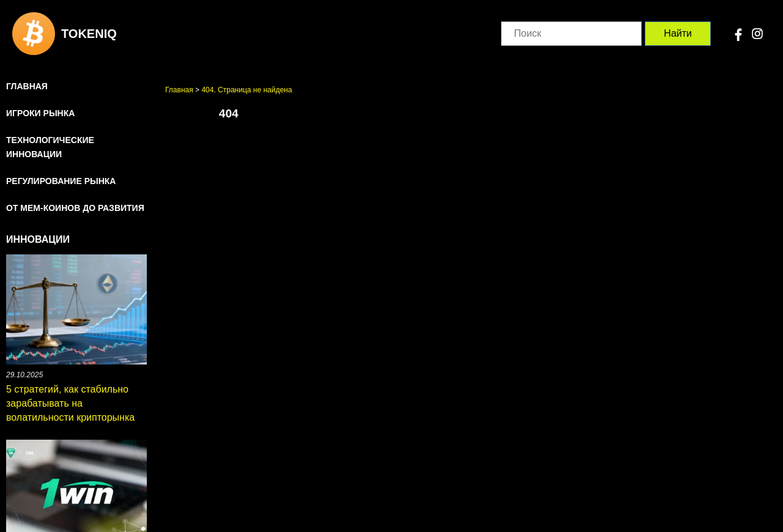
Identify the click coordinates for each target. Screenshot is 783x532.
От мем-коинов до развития (75, 208)
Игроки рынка (40, 113)
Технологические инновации (50, 147)
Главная (27, 86)
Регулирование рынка (61, 181)
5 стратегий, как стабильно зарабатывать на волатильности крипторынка (70, 403)
